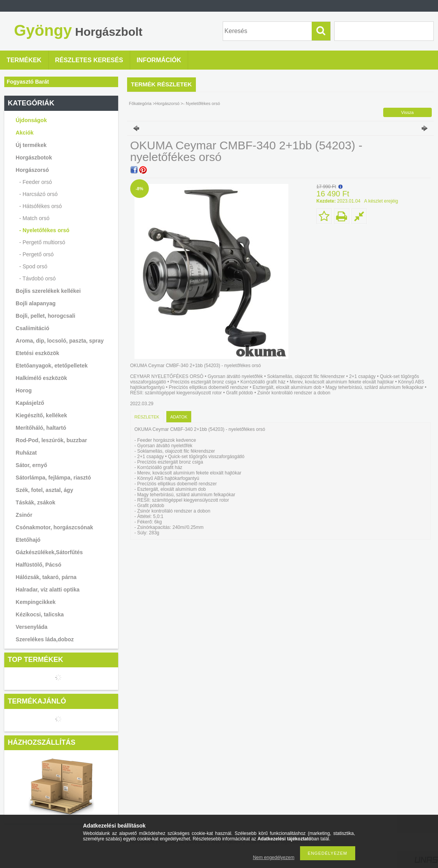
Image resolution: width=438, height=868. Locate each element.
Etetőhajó (28, 540)
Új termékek (31, 145)
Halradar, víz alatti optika (47, 590)
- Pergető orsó (36, 254)
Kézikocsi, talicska (40, 614)
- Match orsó (34, 218)
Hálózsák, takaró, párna (46, 577)
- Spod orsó (33, 266)
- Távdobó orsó (37, 278)
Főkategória (140, 103)
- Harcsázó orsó (38, 194)
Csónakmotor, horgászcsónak (54, 527)
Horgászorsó (167, 103)
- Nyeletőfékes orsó (44, 230)
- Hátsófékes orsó (40, 206)
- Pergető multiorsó (42, 242)
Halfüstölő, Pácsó (38, 565)
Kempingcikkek (36, 602)
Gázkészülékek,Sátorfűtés (49, 552)
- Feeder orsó (35, 182)
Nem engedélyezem (274, 857)
